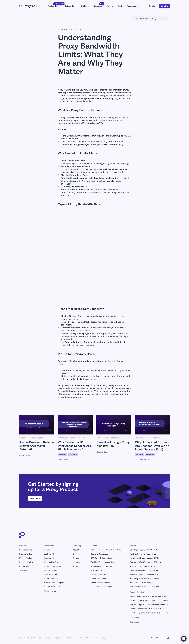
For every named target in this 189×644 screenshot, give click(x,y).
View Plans (35, 498)
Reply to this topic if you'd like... (143, 554)
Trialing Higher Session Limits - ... (144, 566)
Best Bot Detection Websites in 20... (145, 574)
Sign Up (164, 6)
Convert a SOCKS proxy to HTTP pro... (146, 562)
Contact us (135, 622)
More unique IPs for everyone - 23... (145, 583)
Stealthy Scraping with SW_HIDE (144, 550)
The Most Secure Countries (102, 562)
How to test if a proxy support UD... (145, 558)
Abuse (75, 566)
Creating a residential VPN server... (145, 570)
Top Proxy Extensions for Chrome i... (145, 579)
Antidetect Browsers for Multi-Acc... (145, 587)
